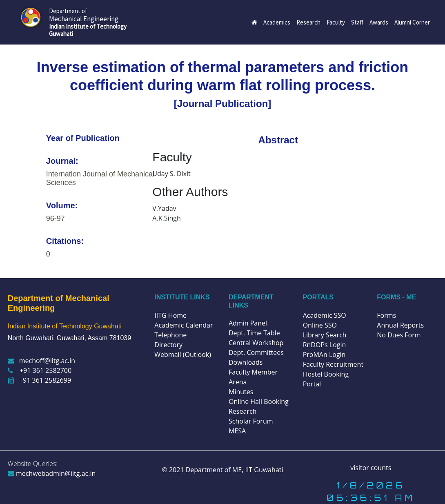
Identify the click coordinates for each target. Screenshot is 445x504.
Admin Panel (248, 323)
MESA (237, 431)
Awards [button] (379, 22)
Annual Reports (400, 325)
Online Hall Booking (259, 401)
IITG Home (170, 315)
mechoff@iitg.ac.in (41, 361)
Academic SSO (325, 315)
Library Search (325, 335)
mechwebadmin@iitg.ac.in (52, 473)
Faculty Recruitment (333, 364)
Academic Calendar (184, 325)
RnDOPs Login (325, 345)
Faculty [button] (336, 22)
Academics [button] (277, 22)
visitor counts (371, 468)
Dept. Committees (256, 352)
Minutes (241, 392)
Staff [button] (357, 22)
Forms (386, 315)
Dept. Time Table (254, 333)
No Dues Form (399, 335)
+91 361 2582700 (40, 370)
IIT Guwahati (263, 470)
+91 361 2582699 (39, 380)
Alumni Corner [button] (412, 22)
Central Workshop (256, 343)
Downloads (246, 362)
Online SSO (320, 325)
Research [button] (308, 22)
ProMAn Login (324, 355)
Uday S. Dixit (171, 174)
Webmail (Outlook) (183, 355)
